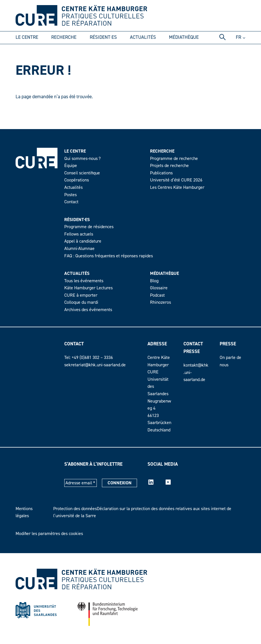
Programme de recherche (174, 159)
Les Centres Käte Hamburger (177, 187)
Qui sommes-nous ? (83, 159)
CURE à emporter (81, 295)
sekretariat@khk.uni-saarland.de (95, 365)
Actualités (73, 187)
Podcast (157, 295)
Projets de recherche (169, 166)
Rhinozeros (161, 302)
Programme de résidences (89, 227)
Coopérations (77, 180)
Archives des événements (88, 310)
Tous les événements (84, 281)
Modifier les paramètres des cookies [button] (49, 534)
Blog (154, 281)
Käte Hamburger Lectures (88, 288)
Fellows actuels (79, 234)
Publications (161, 173)
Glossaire (159, 288)
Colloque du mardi (81, 302)
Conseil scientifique (82, 173)
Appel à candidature (83, 241)
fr (238, 37)
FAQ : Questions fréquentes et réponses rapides (109, 256)
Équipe (71, 166)
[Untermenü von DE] (244, 38)
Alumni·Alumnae (79, 249)
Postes (70, 195)
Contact (71, 202)
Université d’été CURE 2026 (176, 180)
